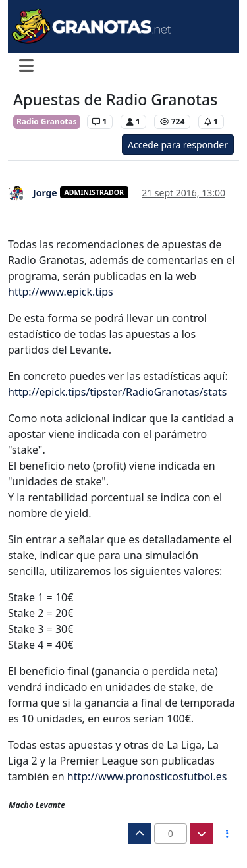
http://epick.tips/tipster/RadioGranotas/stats (117, 392)
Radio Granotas (47, 122)
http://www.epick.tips (61, 292)
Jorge (45, 193)
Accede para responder (178, 145)
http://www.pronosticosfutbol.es (147, 776)
